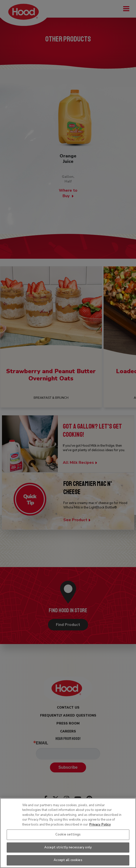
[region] (68, 833)
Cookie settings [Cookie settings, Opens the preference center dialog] (68, 834)
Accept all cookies (68, 860)
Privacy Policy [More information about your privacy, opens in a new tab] (100, 825)
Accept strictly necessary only (68, 847)
